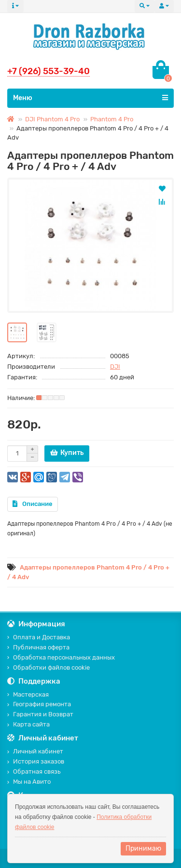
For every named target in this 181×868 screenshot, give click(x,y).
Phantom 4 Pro (112, 119)
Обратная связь (34, 771)
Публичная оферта (38, 647)
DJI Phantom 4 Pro (52, 119)
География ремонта (39, 704)
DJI (115, 367)
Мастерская (28, 694)
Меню (90, 98)
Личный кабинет (35, 751)
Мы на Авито (29, 782)
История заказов (36, 761)
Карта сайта (28, 724)
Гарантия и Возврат (40, 714)
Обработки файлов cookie (49, 667)
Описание (33, 504)
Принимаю (143, 849)
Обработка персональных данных (61, 657)
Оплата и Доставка (39, 637)
